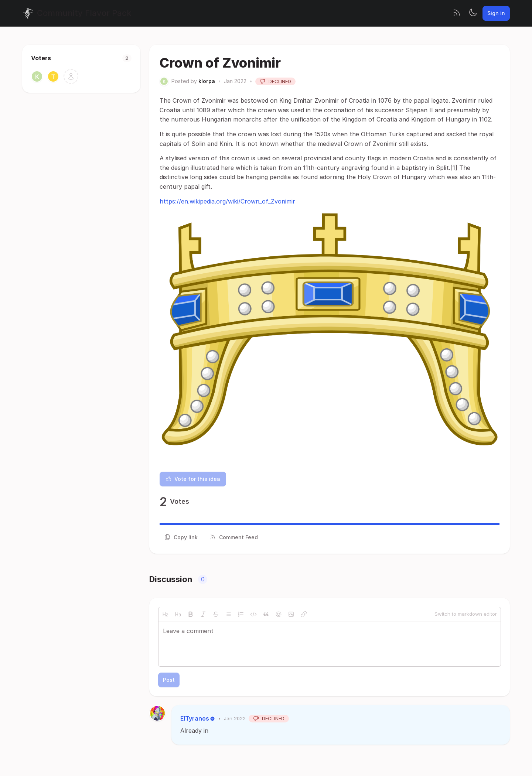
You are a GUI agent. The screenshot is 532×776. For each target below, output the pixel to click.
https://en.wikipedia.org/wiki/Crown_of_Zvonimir (227, 201)
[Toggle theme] (473, 13)
